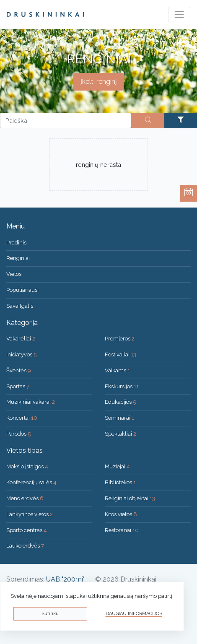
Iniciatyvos (21, 354)
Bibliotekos (120, 482)
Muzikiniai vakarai (31, 402)
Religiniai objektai (130, 498)
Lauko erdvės (25, 546)
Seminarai (119, 418)
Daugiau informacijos (134, 614)
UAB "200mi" (65, 579)
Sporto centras (27, 530)
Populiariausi (22, 290)
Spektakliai (121, 434)
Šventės (19, 370)
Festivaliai (121, 354)
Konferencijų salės (31, 482)
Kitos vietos (121, 514)
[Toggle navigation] (179, 14)
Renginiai (18, 258)
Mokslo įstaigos (27, 466)
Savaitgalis (20, 306)
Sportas (18, 386)
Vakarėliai (21, 339)
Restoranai (122, 530)
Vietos (14, 274)
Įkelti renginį (98, 82)
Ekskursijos (122, 386)
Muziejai (117, 466)
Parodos (18, 434)
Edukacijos (120, 402)
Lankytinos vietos (30, 514)
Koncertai (22, 418)
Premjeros (120, 339)
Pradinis (16, 243)
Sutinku (50, 614)
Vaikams (117, 370)
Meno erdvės (25, 498)
